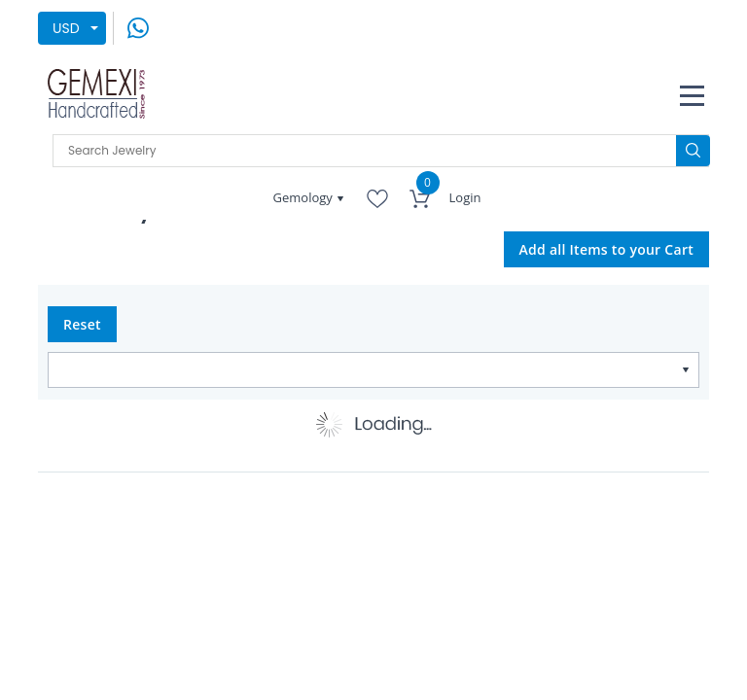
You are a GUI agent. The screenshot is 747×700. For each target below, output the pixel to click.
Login (465, 197)
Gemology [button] (305, 197)
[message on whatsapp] (138, 27)
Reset (82, 324)
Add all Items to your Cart (607, 249)
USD (66, 28)
